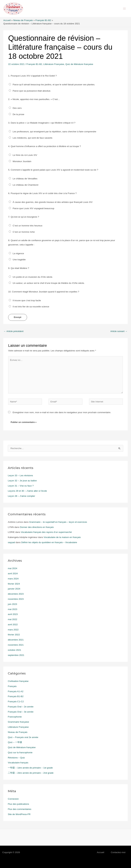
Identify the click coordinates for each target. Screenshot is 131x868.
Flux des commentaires (19, 809)
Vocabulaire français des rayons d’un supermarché (46, 532)
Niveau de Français (18, 732)
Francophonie (15, 717)
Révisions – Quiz (16, 758)
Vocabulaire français (18, 763)
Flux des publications (18, 804)
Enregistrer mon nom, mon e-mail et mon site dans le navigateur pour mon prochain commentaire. (62, 412)
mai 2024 (12, 568)
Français (12, 686)
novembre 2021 (16, 645)
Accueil (100, 852)
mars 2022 (13, 630)
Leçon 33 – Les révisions (20, 475)
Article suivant (119, 331)
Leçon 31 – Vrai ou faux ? (21, 486)
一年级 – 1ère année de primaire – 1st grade (30, 768)
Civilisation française (18, 681)
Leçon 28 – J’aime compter (21, 496)
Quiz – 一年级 (15, 742)
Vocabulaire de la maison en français (62, 537)
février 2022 (14, 635)
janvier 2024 (14, 589)
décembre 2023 (16, 594)
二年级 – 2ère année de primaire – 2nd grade (31, 773)
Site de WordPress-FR (19, 814)
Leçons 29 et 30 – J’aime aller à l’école (27, 491)
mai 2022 (12, 619)
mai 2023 (12, 609)
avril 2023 (13, 614)
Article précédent (14, 331)
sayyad (11, 542)
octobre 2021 (14, 650)
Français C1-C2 (16, 702)
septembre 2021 (16, 655)
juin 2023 (12, 604)
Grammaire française (18, 722)
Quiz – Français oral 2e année (23, 737)
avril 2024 (13, 574)
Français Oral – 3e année (21, 712)
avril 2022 (13, 625)
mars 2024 (13, 579)
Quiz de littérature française (79, 64)
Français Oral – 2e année (21, 707)
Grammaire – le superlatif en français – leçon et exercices (58, 522)
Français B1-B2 (34, 64)
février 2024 (14, 584)
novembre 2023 (16, 599)
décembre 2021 (16, 640)
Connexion (13, 799)
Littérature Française (54, 64)
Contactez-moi (118, 852)
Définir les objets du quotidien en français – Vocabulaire (49, 542)
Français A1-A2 (16, 691)
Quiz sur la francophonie (20, 753)
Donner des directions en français (37, 527)
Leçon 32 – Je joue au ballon (22, 481)
